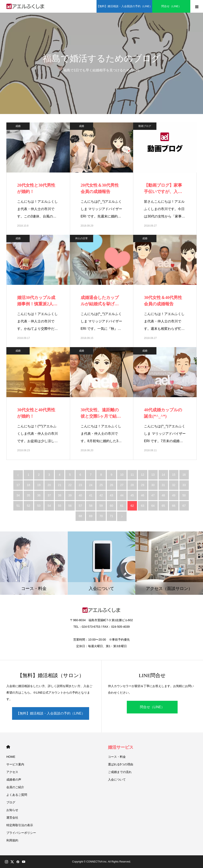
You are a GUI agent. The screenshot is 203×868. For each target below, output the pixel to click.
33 (184, 485)
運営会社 (12, 818)
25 (101, 485)
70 (101, 516)
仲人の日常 (81, 238)
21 (60, 485)
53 (39, 506)
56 (70, 506)
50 (184, 495)
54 (49, 506)
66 (174, 506)
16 (184, 475)
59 (101, 506)
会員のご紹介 (15, 787)
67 (184, 506)
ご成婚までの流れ (120, 772)
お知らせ (12, 810)
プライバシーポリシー (21, 833)
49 (174, 495)
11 (132, 475)
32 (174, 485)
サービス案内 (15, 764)
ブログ (11, 802)
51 (18, 506)
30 (153, 485)
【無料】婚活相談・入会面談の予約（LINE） (124, 6)
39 (70, 495)
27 (122, 485)
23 (80, 485)
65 (163, 506)
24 (91, 485)
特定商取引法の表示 (20, 825)
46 (143, 495)
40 (80, 495)
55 (60, 506)
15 (174, 475)
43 (112, 495)
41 (91, 495)
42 (101, 495)
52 (29, 506)
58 (91, 506)
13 (153, 475)
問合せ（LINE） (171, 6)
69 (91, 516)
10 (122, 475)
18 (29, 485)
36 (39, 495)
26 (112, 485)
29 (143, 485)
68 (80, 516)
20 (49, 485)
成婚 (18, 126)
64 (153, 506)
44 (122, 495)
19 (39, 485)
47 (153, 495)
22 (70, 485)
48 (163, 495)
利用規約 (12, 840)
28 (132, 485)
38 (60, 495)
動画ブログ (145, 126)
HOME (8, 747)
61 (122, 506)
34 (18, 495)
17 (18, 485)
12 (143, 475)
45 (132, 495)
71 (112, 516)
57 (80, 506)
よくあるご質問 (17, 795)
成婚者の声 (14, 780)
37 (49, 495)
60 (112, 506)
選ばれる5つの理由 (121, 764)
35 (29, 495)
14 (163, 475)
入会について (117, 780)
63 (143, 506)
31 (163, 485)
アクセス (12, 772)
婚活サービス (121, 747)
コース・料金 (117, 757)
